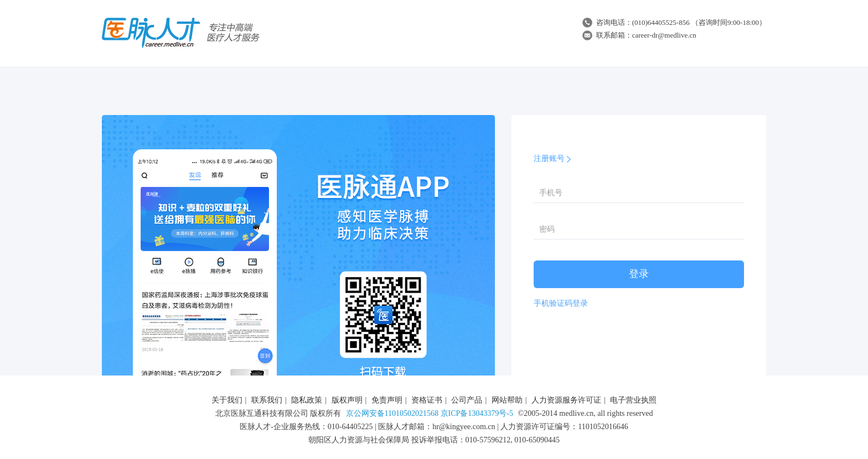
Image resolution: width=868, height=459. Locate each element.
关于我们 (227, 400)
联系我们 (267, 400)
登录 (639, 274)
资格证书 (427, 400)
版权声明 (347, 400)
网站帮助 (507, 400)
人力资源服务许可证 (566, 400)
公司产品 (467, 400)
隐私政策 (307, 400)
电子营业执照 (633, 400)
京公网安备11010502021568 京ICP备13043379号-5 (430, 413)
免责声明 (387, 400)
